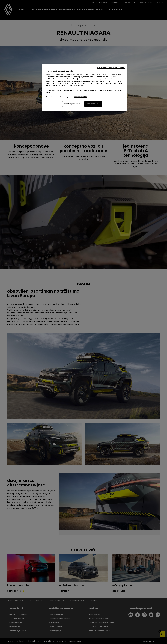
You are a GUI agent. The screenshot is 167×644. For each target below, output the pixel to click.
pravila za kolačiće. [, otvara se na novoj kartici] (81, 97)
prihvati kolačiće (93, 104)
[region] (84, 87)
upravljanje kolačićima (73, 104)
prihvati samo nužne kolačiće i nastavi (111, 68)
